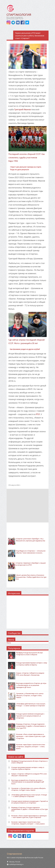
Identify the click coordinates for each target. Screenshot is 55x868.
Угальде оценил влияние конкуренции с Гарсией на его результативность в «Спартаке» (30, 716)
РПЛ (38, 414)
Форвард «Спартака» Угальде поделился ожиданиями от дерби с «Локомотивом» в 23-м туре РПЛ (31, 726)
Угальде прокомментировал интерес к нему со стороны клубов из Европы (32, 664)
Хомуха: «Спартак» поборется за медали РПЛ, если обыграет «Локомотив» (30, 674)
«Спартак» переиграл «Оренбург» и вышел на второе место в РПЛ (31, 564)
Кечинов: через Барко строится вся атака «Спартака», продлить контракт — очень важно (31, 747)
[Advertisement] (28, 505)
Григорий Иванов (23, 109)
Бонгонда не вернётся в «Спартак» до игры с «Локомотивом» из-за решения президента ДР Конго (31, 685)
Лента (9, 643)
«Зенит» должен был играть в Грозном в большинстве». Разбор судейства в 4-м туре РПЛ (31, 577)
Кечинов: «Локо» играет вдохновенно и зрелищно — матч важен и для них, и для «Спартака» (31, 736)
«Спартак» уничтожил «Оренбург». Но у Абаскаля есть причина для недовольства (30, 540)
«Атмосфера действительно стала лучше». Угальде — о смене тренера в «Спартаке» (31, 705)
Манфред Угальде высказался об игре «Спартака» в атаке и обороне (29, 654)
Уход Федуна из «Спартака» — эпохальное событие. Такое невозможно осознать (31, 552)
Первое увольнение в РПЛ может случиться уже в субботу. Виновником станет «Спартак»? (30, 36)
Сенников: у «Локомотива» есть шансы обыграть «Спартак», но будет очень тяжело (30, 696)
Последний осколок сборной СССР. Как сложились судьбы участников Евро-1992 (27, 158)
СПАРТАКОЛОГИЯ (19, 15)
